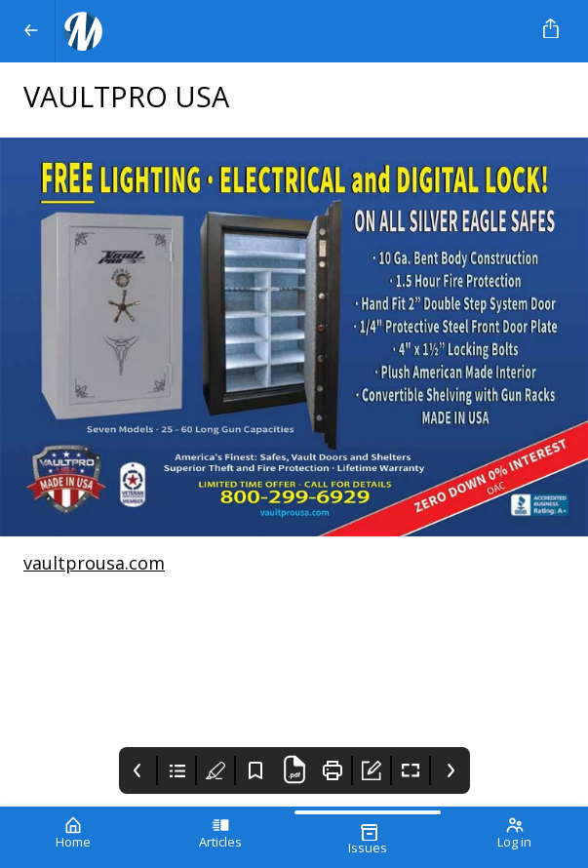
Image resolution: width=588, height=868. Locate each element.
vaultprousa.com (94, 563)
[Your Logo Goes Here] (290, 31)
